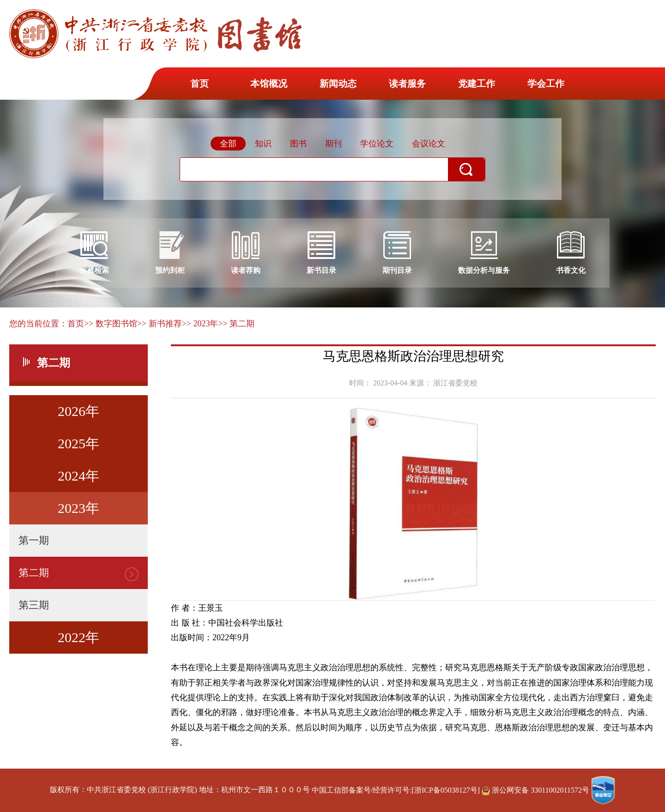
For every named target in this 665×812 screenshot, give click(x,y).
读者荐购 (246, 253)
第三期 (34, 605)
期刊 (333, 144)
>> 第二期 (236, 324)
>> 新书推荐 (160, 324)
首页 (199, 84)
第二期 (34, 573)
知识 (263, 144)
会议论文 (429, 144)
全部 (228, 144)
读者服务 (407, 84)
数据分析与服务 (484, 253)
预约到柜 (170, 253)
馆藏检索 (94, 253)
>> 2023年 (200, 324)
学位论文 (377, 144)
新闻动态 (338, 84)
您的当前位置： (38, 324)
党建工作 (477, 84)
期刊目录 (397, 253)
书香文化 (571, 253)
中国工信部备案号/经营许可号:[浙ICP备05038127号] (396, 790)
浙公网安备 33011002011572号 (536, 790)
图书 (298, 144)
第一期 (34, 540)
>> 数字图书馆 (111, 324)
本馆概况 (269, 84)
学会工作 (546, 84)
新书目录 (321, 253)
